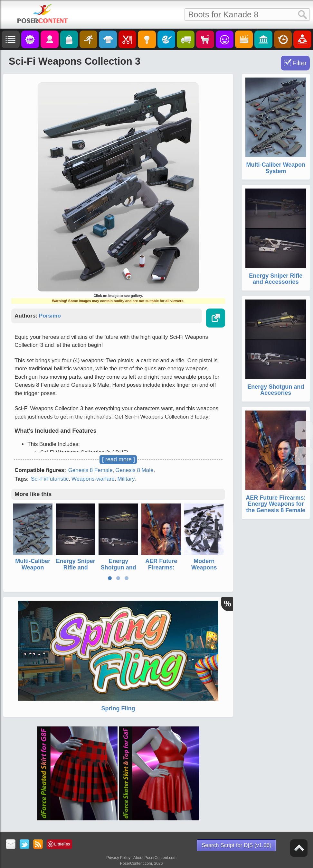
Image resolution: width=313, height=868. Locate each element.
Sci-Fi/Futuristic (50, 479)
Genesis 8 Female (90, 470)
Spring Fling (118, 708)
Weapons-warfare (93, 479)
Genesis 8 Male (134, 470)
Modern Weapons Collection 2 (204, 568)
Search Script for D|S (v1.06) (237, 845)
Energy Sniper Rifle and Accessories (76, 568)
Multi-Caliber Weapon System (33, 568)
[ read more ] (119, 459)
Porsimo (50, 316)
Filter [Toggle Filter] (299, 63)
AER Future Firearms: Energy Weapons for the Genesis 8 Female (276, 504)
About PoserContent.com (155, 858)
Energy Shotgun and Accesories (119, 568)
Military (126, 479)
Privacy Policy (118, 858)
